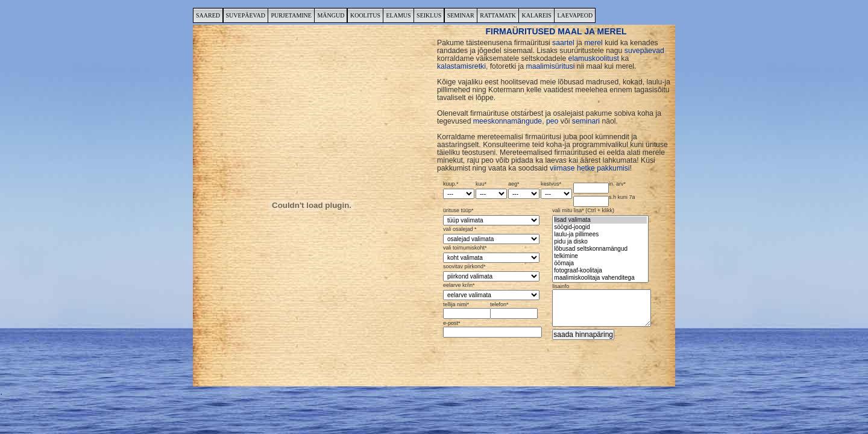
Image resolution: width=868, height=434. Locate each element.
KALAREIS (536, 15)
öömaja (600, 263)
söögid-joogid (600, 227)
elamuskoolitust (594, 58)
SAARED (208, 15)
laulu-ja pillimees (600, 234)
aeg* (524, 190)
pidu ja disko (600, 242)
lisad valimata (600, 220)
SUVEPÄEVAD (246, 15)
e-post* (491, 329)
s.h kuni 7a (604, 201)
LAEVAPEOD (575, 15)
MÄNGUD (331, 15)
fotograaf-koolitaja (600, 271)
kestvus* (556, 190)
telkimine (600, 256)
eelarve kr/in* (491, 291)
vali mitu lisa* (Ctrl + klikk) (600, 245)
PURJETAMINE (291, 15)
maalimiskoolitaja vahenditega (600, 278)
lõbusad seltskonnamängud (600, 249)
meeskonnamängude (508, 121)
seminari (586, 121)
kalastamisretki (461, 66)
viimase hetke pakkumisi (590, 168)
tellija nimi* (466, 310)
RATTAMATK (498, 15)
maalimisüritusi (551, 66)
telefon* (513, 310)
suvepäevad (644, 51)
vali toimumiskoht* (491, 254)
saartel (563, 43)
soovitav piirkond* (491, 273)
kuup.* (459, 190)
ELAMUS (398, 15)
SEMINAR (461, 15)
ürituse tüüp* (491, 217)
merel (593, 43)
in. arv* (599, 187)
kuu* (491, 190)
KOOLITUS (365, 15)
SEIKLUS (429, 15)
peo (552, 121)
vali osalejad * (491, 235)
